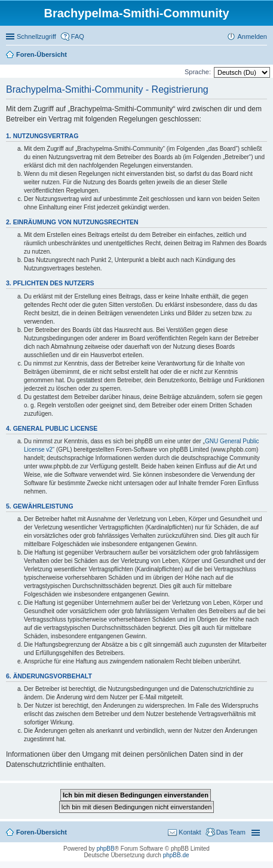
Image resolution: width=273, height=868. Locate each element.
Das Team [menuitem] (231, 832)
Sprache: (198, 72)
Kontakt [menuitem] (190, 832)
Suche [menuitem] (263, 56)
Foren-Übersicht (42, 832)
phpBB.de (176, 855)
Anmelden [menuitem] (252, 36)
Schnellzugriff (36, 36)
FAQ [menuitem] (78, 36)
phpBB (106, 849)
